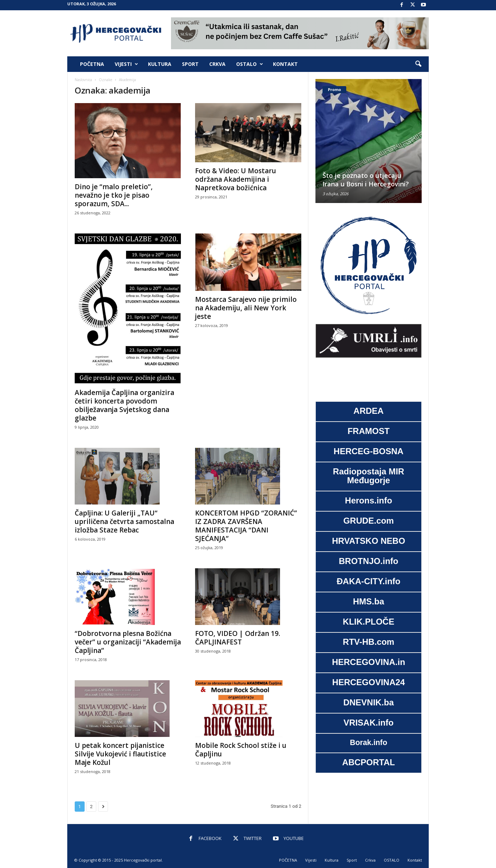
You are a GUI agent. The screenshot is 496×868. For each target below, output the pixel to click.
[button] (418, 64)
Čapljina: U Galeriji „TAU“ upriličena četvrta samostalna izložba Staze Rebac (124, 522)
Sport (190, 64)
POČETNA (92, 64)
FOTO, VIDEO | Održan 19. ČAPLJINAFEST (238, 638)
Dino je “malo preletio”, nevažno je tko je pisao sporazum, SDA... (114, 195)
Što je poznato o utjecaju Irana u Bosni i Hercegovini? (366, 180)
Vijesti (126, 64)
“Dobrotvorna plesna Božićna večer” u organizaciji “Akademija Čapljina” (128, 642)
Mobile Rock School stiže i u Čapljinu (241, 750)
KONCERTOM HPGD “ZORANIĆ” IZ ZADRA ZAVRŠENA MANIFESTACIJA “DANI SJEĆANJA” (246, 526)
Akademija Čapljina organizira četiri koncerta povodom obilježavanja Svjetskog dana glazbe (124, 405)
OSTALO (250, 64)
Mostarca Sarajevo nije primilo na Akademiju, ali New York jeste (246, 308)
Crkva (217, 64)
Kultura (160, 64)
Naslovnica (83, 80)
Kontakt (285, 64)
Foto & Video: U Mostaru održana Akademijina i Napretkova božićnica (236, 179)
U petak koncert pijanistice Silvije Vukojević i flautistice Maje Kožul (120, 754)
